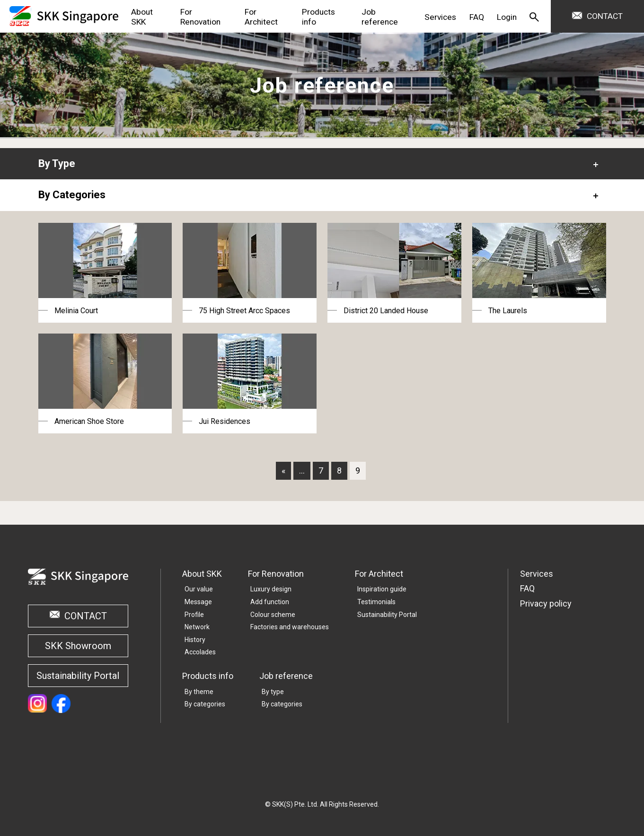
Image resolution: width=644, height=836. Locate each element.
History (195, 640)
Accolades (200, 652)
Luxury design (271, 589)
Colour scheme (273, 615)
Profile (194, 615)
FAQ (527, 588)
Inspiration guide (382, 589)
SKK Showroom (78, 646)
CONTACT (605, 16)
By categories (205, 704)
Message (198, 602)
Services (537, 574)
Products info (208, 676)
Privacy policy (546, 603)
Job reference (286, 676)
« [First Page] (283, 471)
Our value (199, 589)
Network (197, 627)
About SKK (202, 574)
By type (273, 692)
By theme (199, 692)
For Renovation (276, 574)
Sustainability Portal (78, 676)
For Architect (379, 574)
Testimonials (376, 602)
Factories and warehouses (290, 627)
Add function (270, 602)
